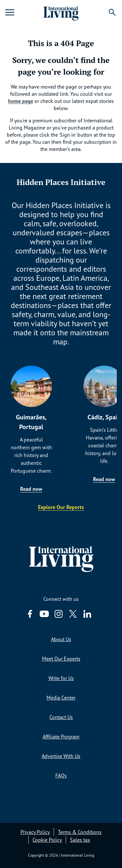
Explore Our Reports (61, 507)
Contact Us (61, 717)
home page (21, 101)
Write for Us (61, 678)
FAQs (61, 775)
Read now (31, 489)
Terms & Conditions (80, 832)
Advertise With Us (61, 756)
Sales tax (80, 840)
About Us (61, 639)
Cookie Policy (47, 840)
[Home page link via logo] (61, 12)
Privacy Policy (35, 832)
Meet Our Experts (61, 659)
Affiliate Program (61, 737)
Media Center (61, 698)
